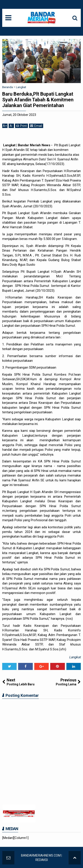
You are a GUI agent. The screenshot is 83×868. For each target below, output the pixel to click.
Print (21, 126)
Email (36, 126)
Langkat (75, 657)
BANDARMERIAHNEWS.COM (41, 855)
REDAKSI (42, 860)
